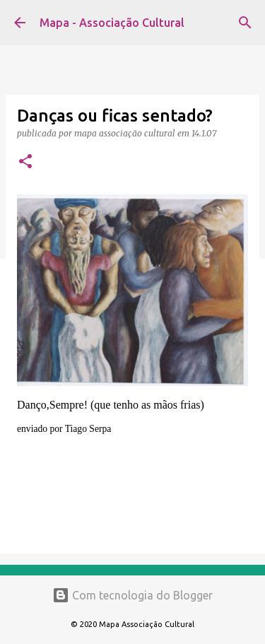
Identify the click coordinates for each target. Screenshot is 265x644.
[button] (25, 162)
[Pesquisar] (245, 23)
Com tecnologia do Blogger (132, 595)
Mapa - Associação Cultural (112, 23)
